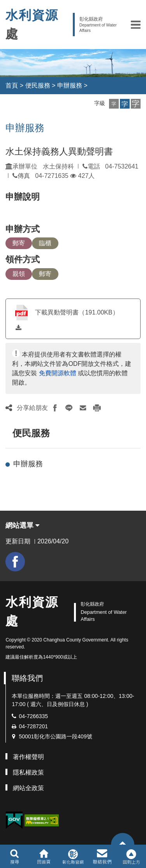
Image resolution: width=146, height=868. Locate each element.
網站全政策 (28, 788)
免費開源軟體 (58, 373)
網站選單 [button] (22, 525)
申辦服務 (70, 85)
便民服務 (38, 85)
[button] (136, 25)
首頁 (12, 85)
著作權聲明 (28, 757)
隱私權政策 (28, 772)
